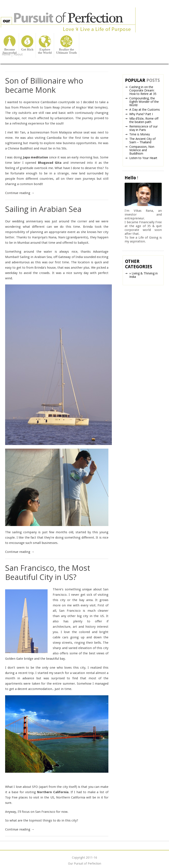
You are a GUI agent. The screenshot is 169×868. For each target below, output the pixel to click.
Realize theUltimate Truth (66, 51)
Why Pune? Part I (141, 114)
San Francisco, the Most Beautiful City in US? (48, 572)
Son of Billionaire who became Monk (44, 85)
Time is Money (140, 134)
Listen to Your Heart (143, 158)
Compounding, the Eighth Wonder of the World (144, 102)
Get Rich (27, 49)
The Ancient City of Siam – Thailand (142, 140)
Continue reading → (20, 193)
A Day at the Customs (145, 109)
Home (6, 55)
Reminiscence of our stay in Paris (144, 128)
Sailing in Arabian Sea (43, 209)
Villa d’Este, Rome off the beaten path (144, 120)
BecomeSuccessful (10, 51)
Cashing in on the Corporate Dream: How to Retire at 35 (143, 90)
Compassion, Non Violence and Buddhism (142, 150)
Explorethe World (45, 51)
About (18, 55)
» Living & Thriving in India (144, 275)
